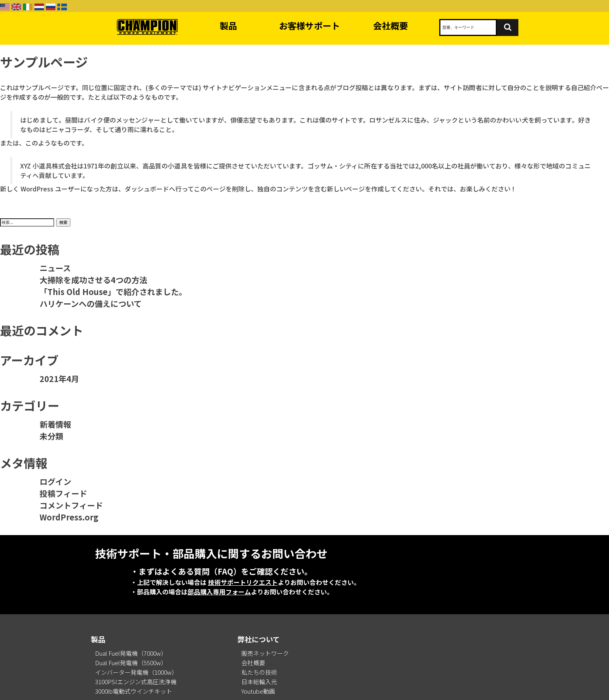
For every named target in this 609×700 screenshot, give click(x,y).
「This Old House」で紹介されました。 (113, 292)
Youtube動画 (258, 691)
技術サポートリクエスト (243, 582)
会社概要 (391, 25)
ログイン (55, 481)
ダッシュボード (147, 189)
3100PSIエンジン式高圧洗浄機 (136, 682)
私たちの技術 (259, 672)
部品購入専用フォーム (219, 592)
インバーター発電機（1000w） (136, 672)
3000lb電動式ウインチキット (134, 691)
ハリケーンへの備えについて (91, 304)
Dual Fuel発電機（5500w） (131, 663)
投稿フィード (63, 493)
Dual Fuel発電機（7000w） (131, 653)
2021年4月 (59, 379)
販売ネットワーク (265, 653)
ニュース (55, 268)
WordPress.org (69, 517)
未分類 (51, 436)
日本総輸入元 (259, 682)
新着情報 (55, 424)
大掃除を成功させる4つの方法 (93, 280)
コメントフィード (71, 505)
